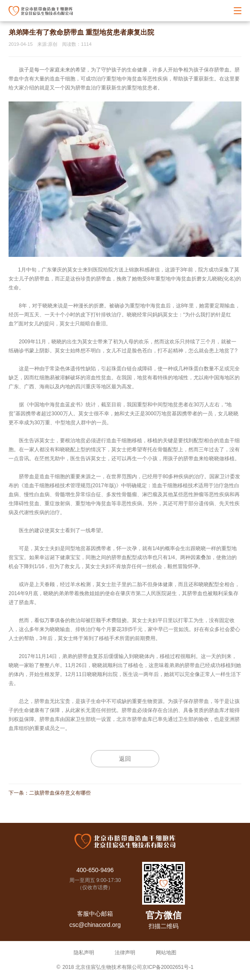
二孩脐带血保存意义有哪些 (60, 793)
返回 (125, 759)
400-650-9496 (95, 870)
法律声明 (125, 953)
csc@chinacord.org (95, 925)
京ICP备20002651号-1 (168, 967)
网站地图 (166, 953)
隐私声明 (84, 953)
